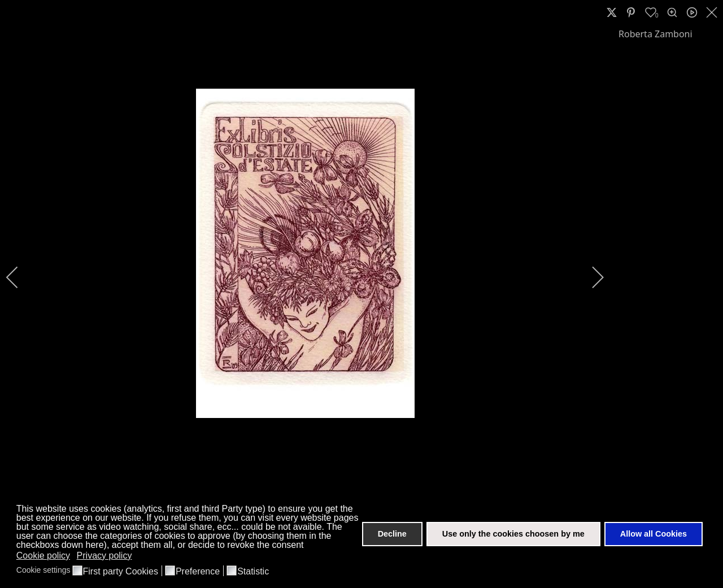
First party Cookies (121, 572)
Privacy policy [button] (104, 556)
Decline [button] (392, 534)
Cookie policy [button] (43, 556)
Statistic (253, 572)
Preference (198, 572)
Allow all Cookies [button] (654, 534)
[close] (713, 12)
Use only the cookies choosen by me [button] (513, 534)
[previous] (20, 277)
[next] (590, 277)
